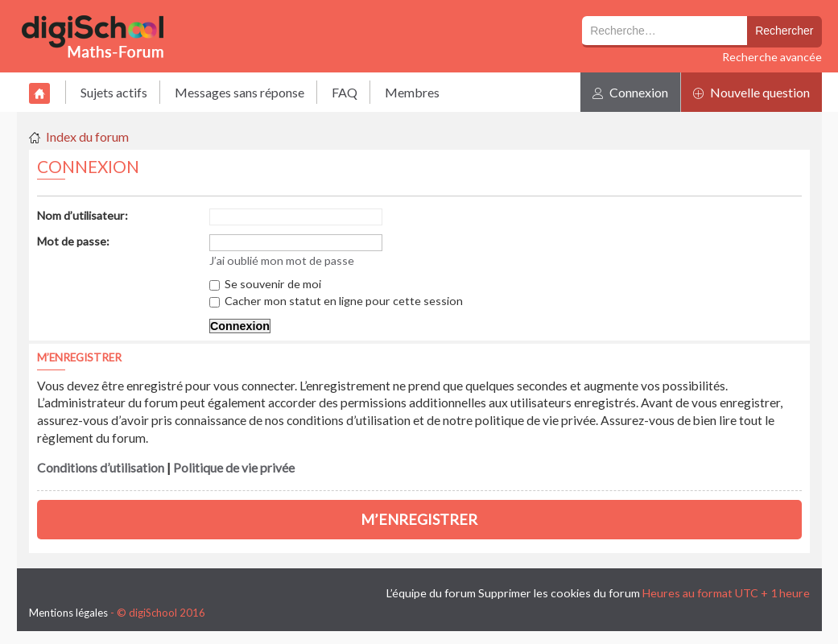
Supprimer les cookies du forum (559, 593)
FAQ (345, 92)
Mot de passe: (73, 241)
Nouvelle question (751, 92)
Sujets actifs (114, 92)
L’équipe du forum (431, 593)
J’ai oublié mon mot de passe (282, 260)
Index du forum (87, 136)
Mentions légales (68, 613)
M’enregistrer (419, 519)
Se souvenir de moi (265, 284)
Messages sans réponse (239, 92)
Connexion (630, 92)
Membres (412, 92)
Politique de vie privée (234, 468)
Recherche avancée (772, 57)
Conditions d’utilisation (101, 468)
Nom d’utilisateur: (83, 215)
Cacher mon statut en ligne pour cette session (336, 301)
